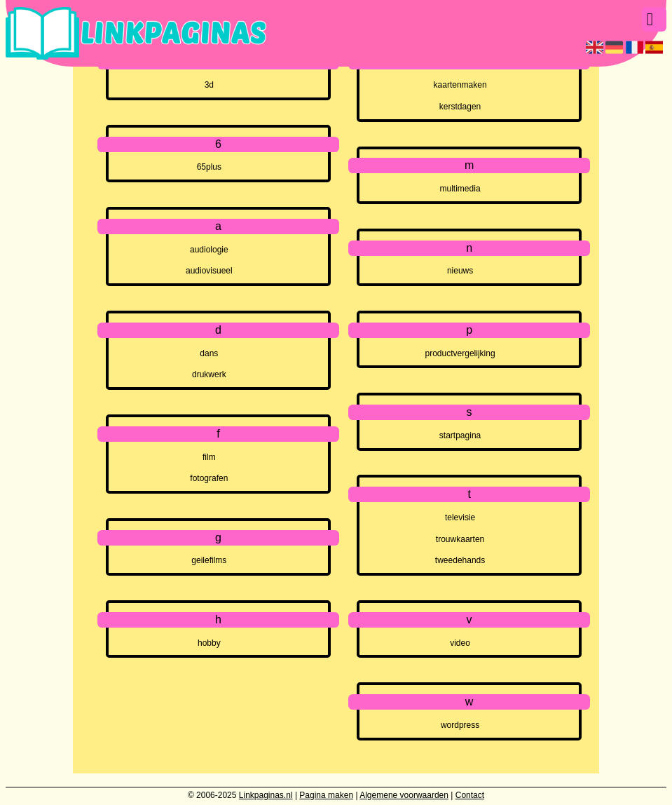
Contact (470, 795)
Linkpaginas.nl (266, 795)
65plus (209, 167)
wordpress (460, 725)
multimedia (460, 189)
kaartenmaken (460, 85)
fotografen (209, 478)
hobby (209, 643)
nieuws (460, 271)
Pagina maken (326, 795)
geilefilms (209, 560)
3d (209, 85)
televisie (460, 517)
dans (209, 353)
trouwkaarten (460, 539)
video (460, 643)
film (209, 457)
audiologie (209, 250)
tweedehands (460, 560)
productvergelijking (460, 353)
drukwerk (209, 374)
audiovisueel (209, 271)
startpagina (460, 435)
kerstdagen (460, 107)
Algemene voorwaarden (404, 795)
